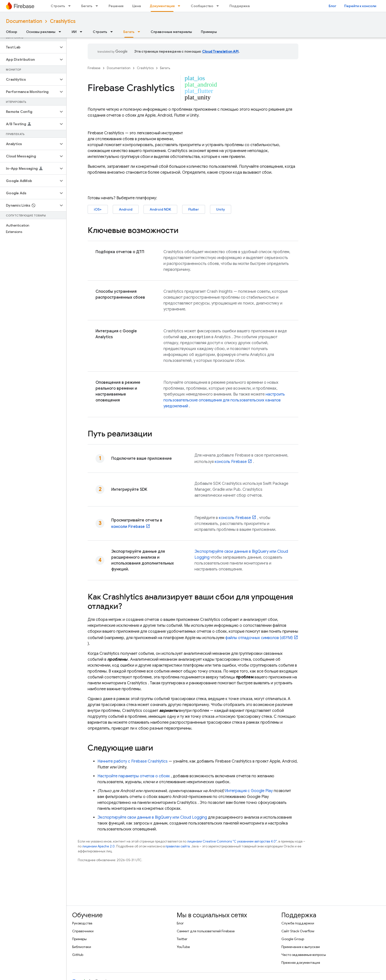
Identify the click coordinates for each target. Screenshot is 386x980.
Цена (137, 6)
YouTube (183, 947)
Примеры (209, 32)
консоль (231, 462)
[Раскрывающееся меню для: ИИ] (82, 32)
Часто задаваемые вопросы (304, 955)
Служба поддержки (298, 923)
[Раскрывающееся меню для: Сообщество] (219, 6)
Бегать (87, 6)
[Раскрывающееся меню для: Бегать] (98, 6)
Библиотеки (82, 947)
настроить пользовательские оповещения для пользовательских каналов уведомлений (224, 400)
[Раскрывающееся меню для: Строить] (71, 6)
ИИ (74, 32)
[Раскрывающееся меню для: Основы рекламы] (61, 32)
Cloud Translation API (220, 51)
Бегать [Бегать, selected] (129, 32)
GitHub (78, 955)
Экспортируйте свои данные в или (152, 817)
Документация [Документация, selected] (162, 6)
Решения (116, 6)
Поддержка (240, 6)
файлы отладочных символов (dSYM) (259, 638)
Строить (58, 6)
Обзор (12, 32)
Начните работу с (133, 761)
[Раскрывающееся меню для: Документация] (180, 6)
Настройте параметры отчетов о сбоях (134, 776)
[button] (29, 47)
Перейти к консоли (360, 6)
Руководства (82, 923)
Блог (332, 6)
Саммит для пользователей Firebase (206, 931)
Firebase (94, 68)
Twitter (182, 939)
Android (126, 209)
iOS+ (98, 209)
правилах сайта (178, 846)
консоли (128, 527)
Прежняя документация (301, 963)
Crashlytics (63, 21)
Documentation (24, 21)
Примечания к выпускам (301, 947)
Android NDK (160, 209)
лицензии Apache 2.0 (98, 846)
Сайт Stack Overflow (298, 931)
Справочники (83, 931)
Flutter (194, 209)
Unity (221, 209)
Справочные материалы (171, 32)
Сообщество (202, 6)
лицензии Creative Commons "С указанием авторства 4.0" (232, 841)
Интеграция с (249, 791)
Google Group (293, 939)
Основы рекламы (41, 32)
